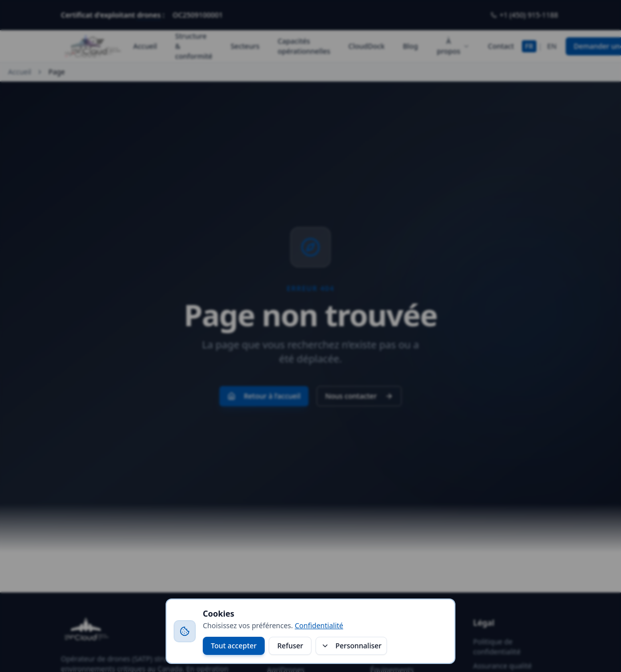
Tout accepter (234, 646)
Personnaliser (351, 646)
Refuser (290, 646)
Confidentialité (319, 625)
